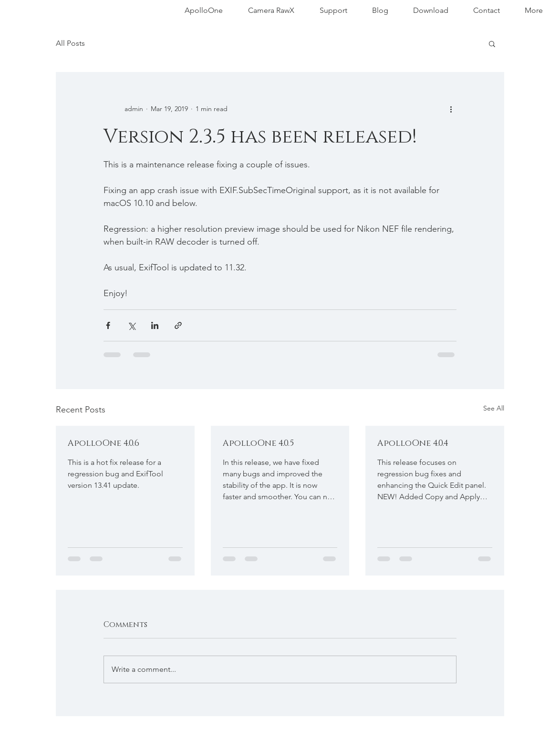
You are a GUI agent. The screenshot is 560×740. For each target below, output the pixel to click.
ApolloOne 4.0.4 (413, 443)
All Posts (70, 43)
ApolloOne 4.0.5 (258, 443)
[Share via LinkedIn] (155, 325)
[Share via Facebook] (108, 325)
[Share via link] (178, 325)
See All (494, 408)
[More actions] (451, 109)
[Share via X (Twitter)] (131, 325)
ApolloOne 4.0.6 (104, 443)
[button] (492, 43)
